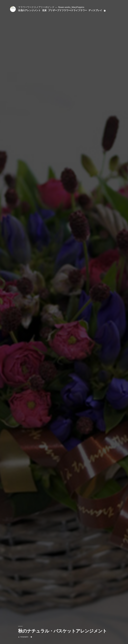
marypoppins (24, 637)
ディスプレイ (95, 10)
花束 (44, 10)
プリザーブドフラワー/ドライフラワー (68, 10)
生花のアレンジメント (29, 10)
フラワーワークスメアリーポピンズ (36, 7)
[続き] (105, 11)
